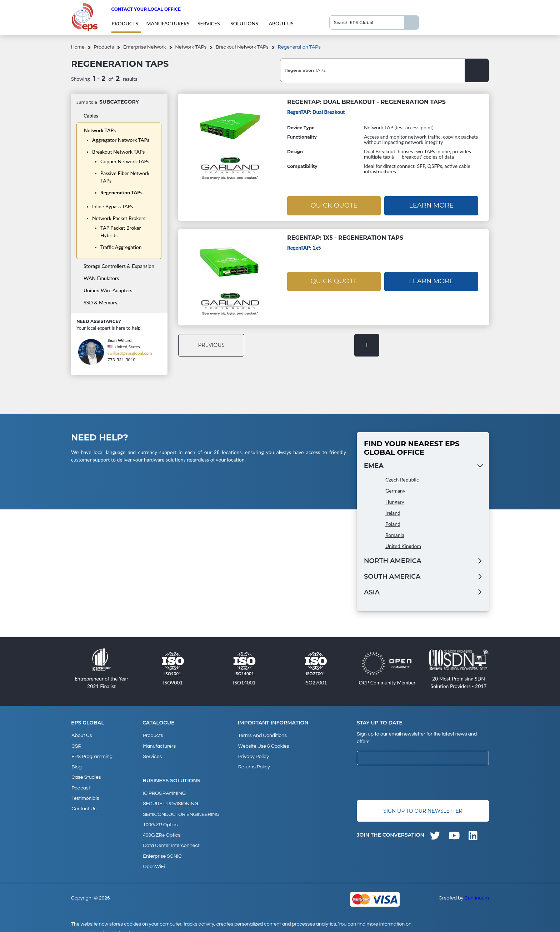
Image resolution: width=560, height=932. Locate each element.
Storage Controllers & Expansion (119, 266)
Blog (76, 764)
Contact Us (84, 802)
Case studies (86, 773)
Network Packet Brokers (119, 218)
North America (393, 560)
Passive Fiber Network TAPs (125, 177)
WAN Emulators (101, 278)
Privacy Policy (253, 754)
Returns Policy (254, 764)
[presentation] (411, 782)
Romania (395, 535)
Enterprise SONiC (162, 848)
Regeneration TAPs (121, 192)
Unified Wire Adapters (108, 290)
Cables (91, 116)
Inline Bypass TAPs (112, 206)
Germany (395, 490)
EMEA (374, 465)
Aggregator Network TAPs (121, 140)
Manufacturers (168, 23)
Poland (393, 524)
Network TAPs (191, 47)
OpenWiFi (153, 858)
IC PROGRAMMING (164, 790)
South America (392, 576)
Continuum (477, 889)
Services (209, 23)
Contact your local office (146, 9)
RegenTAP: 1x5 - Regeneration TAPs (345, 237)
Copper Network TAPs (125, 161)
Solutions (244, 23)
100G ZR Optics (160, 819)
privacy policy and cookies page (115, 923)
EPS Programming (92, 754)
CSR (76, 744)
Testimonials (85, 793)
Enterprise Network (145, 47)
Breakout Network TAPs (242, 47)
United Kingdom (403, 546)
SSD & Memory (101, 302)
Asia (372, 592)
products (125, 23)
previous (212, 345)
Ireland (393, 512)
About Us (281, 23)
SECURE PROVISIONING (170, 800)
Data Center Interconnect (171, 838)
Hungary (395, 501)
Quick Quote (334, 205)
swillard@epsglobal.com (130, 353)
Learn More (431, 205)
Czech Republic (402, 479)
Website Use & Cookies (263, 744)
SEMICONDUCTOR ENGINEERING (181, 809)
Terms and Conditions (262, 735)
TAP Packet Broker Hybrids (121, 231)
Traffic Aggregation (121, 247)
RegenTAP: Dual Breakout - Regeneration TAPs (366, 102)
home (78, 47)
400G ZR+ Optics (161, 829)
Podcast (80, 783)
